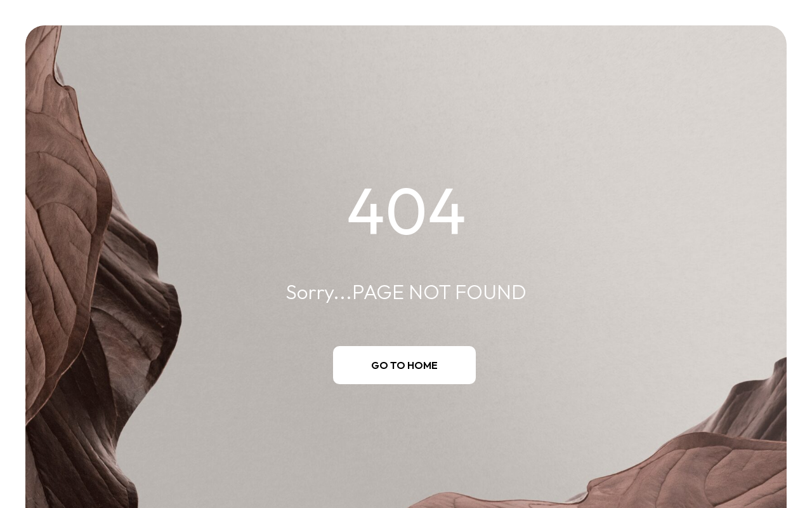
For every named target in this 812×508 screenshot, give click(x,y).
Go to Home (404, 365)
